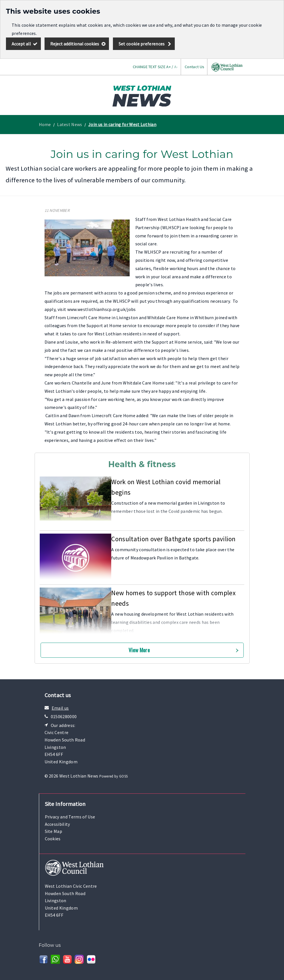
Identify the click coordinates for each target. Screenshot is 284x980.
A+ (169, 67)
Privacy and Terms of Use (70, 817)
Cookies (53, 839)
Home (45, 124)
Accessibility (57, 824)
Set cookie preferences (142, 44)
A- (176, 67)
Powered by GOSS (114, 776)
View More (139, 650)
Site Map (54, 831)
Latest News (70, 124)
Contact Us (194, 67)
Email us (60, 708)
